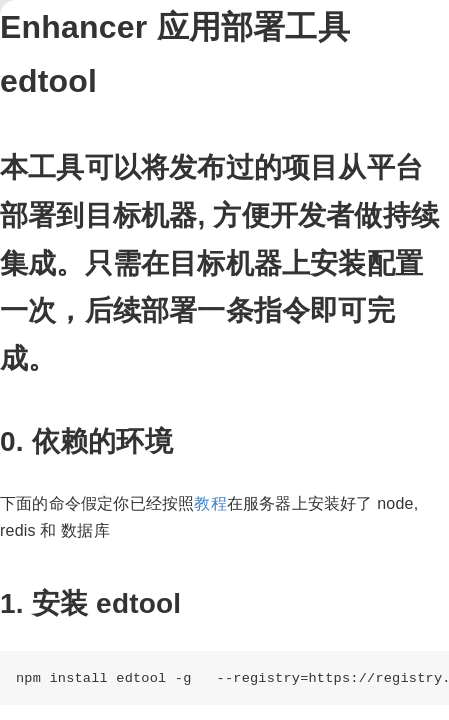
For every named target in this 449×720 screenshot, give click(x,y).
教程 (210, 503)
